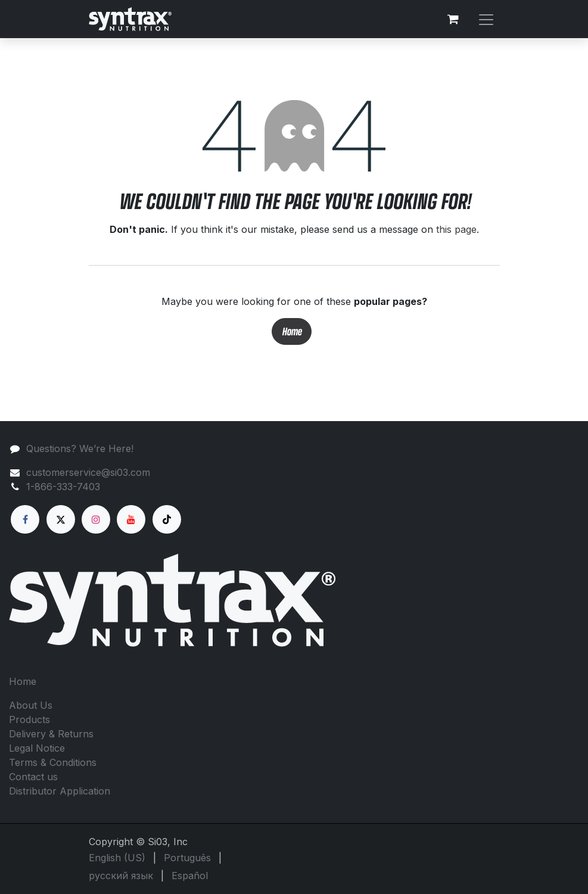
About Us (31, 705)
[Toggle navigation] (486, 19)
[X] (61, 519)
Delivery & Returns (51, 734)
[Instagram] (96, 519)
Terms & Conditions (53, 762)
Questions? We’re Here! (80, 448)
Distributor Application (60, 791)
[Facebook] (25, 519)
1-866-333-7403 (63, 487)
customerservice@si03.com (88, 472)
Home (292, 331)
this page (456, 229)
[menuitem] (117, 858)
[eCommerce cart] (453, 19)
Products (29, 719)
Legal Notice (37, 748)
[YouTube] (131, 519)
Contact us (33, 777)
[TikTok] (167, 519)
